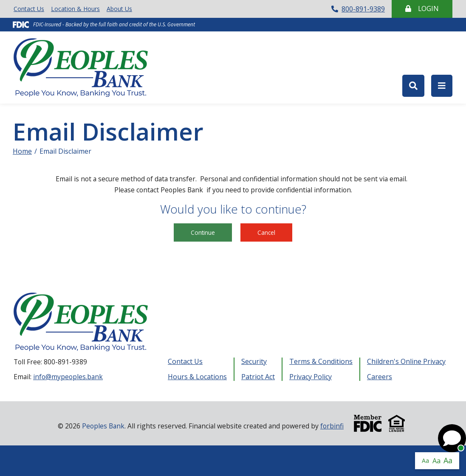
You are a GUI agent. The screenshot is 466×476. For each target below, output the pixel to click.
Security (254, 362)
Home (22, 151)
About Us (119, 9)
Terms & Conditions (321, 362)
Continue (203, 232)
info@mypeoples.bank (68, 377)
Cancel (266, 232)
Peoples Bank (84, 68)
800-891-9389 (358, 9)
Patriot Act (258, 377)
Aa (425, 461)
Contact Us (29, 9)
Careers (380, 377)
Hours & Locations (197, 377)
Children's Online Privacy (406, 362)
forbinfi (332, 426)
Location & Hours (75, 9)
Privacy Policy (311, 377)
